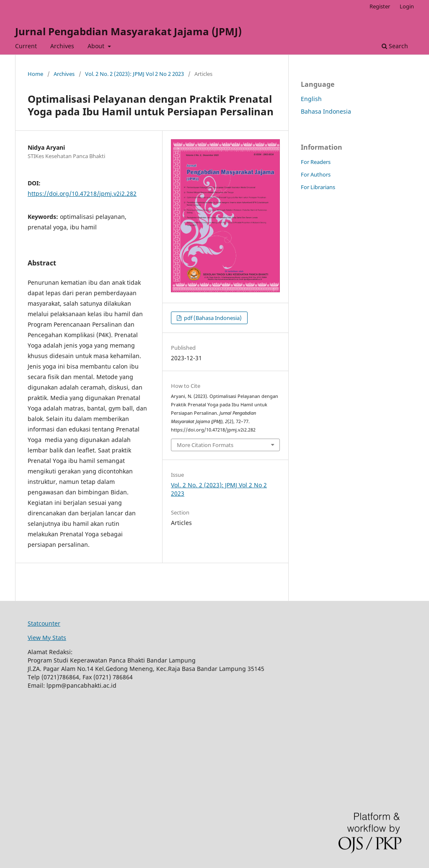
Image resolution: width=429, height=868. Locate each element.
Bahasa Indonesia (326, 111)
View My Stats (47, 638)
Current (26, 46)
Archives (62, 46)
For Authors (316, 174)
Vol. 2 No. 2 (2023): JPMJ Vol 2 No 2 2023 (134, 74)
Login (407, 6)
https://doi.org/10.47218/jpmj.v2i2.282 (82, 194)
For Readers (316, 162)
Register (380, 6)
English (311, 99)
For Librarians (318, 187)
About (97, 46)
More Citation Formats (205, 445)
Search (395, 46)
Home (35, 74)
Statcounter (44, 623)
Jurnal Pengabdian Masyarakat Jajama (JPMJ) (128, 31)
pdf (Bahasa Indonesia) (212, 318)
